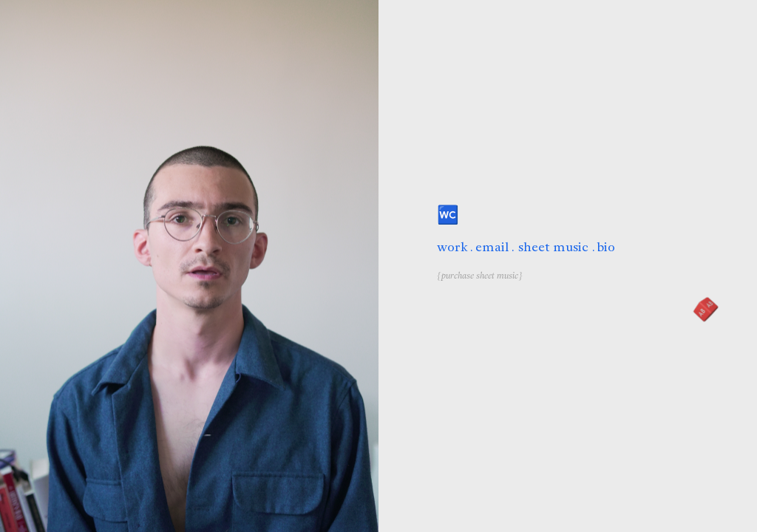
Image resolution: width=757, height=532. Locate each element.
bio (606, 247)
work (452, 247)
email (492, 247)
